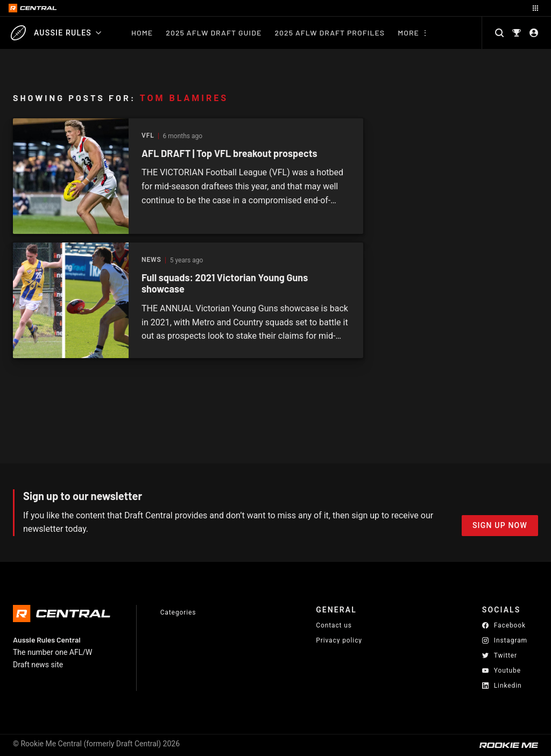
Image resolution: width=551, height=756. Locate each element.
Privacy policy (339, 640)
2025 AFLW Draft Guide (214, 33)
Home (142, 33)
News (151, 260)
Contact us (334, 625)
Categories (178, 612)
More (408, 33)
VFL (148, 136)
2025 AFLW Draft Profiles (330, 33)
